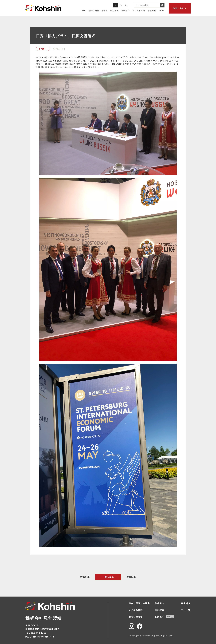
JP (116, 5)
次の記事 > (132, 577)
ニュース (186, 610)
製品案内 (114, 10)
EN (121, 5)
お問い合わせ (180, 8)
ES (126, 5)
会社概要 (152, 10)
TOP (84, 10)
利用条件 (164, 617)
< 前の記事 (84, 577)
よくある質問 (139, 10)
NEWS (162, 10)
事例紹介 (125, 10)
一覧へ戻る (108, 577)
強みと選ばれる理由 (98, 10)
